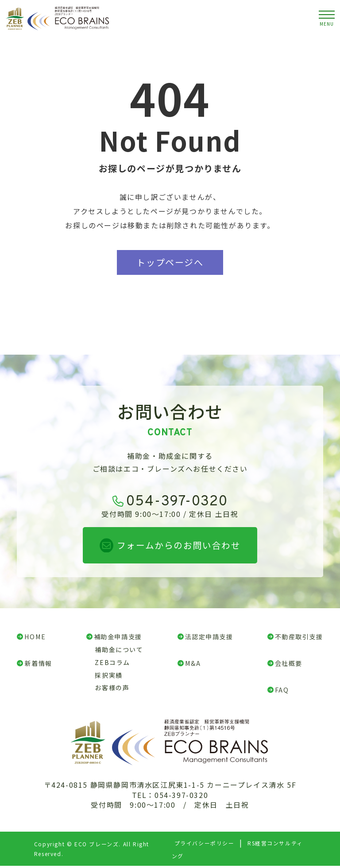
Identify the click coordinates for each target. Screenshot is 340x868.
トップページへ (170, 262)
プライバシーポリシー (204, 845)
